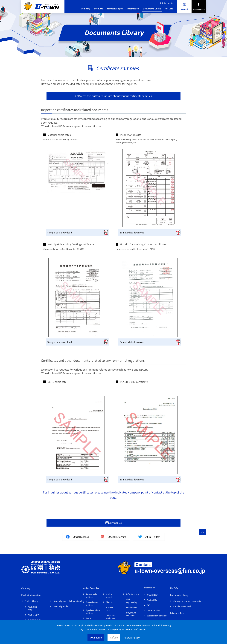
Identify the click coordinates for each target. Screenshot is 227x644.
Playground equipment (131, 614)
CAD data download (182, 606)
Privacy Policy (131, 638)
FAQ (148, 605)
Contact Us (167, 3)
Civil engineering (131, 601)
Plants (109, 602)
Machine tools (110, 609)
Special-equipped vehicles (93, 612)
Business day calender (157, 616)
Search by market (61, 606)
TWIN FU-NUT (34, 620)
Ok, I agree (96, 638)
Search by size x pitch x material (68, 601)
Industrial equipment (111, 617)
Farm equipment (91, 620)
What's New (152, 595)
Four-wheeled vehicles (92, 604)
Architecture (132, 607)
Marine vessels (109, 596)
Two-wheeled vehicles (92, 596)
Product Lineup (31, 601)
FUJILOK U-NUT (33, 608)
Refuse (114, 638)
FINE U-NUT (33, 615)
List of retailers (154, 610)
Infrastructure (132, 594)
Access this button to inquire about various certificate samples (113, 96)
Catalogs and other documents (187, 601)
